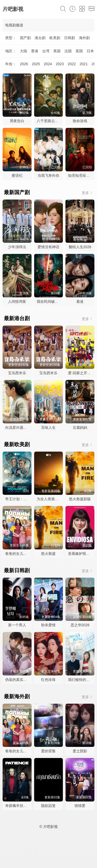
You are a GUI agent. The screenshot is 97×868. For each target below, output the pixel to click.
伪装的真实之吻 (18, 680)
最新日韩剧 (17, 570)
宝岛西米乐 (17, 373)
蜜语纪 (17, 175)
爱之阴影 (80, 751)
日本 (90, 51)
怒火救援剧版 (80, 499)
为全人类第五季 (49, 499)
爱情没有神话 (48, 247)
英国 (79, 51)
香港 (35, 51)
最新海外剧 (17, 696)
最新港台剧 (17, 318)
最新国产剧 (17, 192)
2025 (36, 64)
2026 (24, 64)
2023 (60, 64)
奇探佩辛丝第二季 (20, 806)
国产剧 (25, 38)
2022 (72, 64)
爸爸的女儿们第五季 (21, 554)
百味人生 (48, 428)
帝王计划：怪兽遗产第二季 (27, 499)
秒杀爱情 (48, 625)
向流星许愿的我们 (20, 428)
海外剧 (84, 38)
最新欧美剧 (17, 444)
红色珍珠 (48, 680)
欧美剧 (55, 38)
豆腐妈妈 (80, 428)
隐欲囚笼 (48, 806)
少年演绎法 (17, 247)
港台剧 (40, 38)
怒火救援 (48, 554)
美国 (57, 51)
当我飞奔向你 (48, 175)
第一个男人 (17, 625)
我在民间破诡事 (49, 301)
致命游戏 (80, 121)
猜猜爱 (80, 806)
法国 (68, 51)
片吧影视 (13, 9)
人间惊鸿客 (17, 301)
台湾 (46, 51)
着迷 (80, 301)
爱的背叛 (48, 751)
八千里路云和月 (49, 121)
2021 (84, 64)
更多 (87, 193)
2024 (48, 64)
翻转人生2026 (80, 247)
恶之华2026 (80, 625)
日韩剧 (70, 38)
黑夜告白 (17, 121)
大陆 (24, 51)
